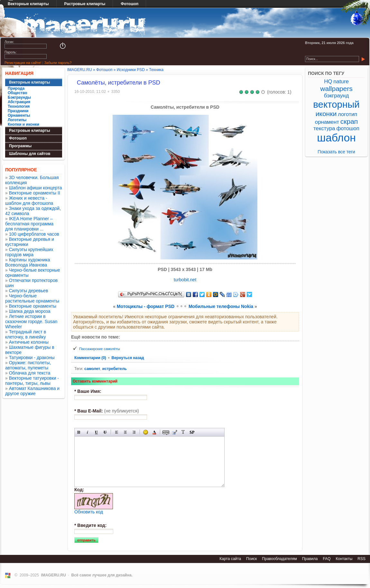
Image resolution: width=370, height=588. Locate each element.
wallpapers (336, 89)
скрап (349, 121)
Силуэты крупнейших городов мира (29, 252)
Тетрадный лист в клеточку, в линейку (26, 334)
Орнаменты (19, 115)
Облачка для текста (30, 373)
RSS (361, 559)
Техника (156, 70)
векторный (336, 104)
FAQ (327, 559)
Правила (310, 559)
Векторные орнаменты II (35, 193)
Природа (16, 88)
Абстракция (19, 102)
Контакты (344, 559)
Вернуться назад (128, 358)
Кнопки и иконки (23, 124)
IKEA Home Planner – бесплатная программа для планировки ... (29, 224)
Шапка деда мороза (30, 311)
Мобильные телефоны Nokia (221, 306)
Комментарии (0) (91, 358)
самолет (92, 369)
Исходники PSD (131, 70)
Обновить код (89, 512)
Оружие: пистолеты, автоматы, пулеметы (28, 365)
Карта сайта (230, 559)
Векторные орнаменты (33, 306)
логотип (347, 114)
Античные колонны (29, 342)
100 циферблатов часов (34, 234)
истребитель (115, 369)
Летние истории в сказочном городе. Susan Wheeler (31, 321)
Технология (19, 106)
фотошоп (348, 128)
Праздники (18, 111)
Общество (18, 93)
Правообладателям (279, 559)
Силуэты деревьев (29, 291)
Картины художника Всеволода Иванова (28, 262)
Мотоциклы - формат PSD (146, 306)
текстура (324, 128)
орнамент (327, 122)
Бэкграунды (19, 97)
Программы (20, 146)
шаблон (336, 138)
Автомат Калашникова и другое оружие (32, 391)
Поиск (251, 559)
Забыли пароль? (58, 63)
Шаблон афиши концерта (36, 188)
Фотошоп (129, 4)
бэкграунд (336, 96)
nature (341, 81)
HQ (328, 81)
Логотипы (17, 120)
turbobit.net (185, 280)
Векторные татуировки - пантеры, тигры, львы (32, 381)
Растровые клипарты (85, 4)
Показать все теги (336, 152)
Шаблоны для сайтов (30, 154)
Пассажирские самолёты (100, 349)
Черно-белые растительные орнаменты (32, 298)
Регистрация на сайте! (23, 63)
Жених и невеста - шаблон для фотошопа (29, 201)
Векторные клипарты (30, 82)
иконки (326, 114)
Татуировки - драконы (32, 357)
